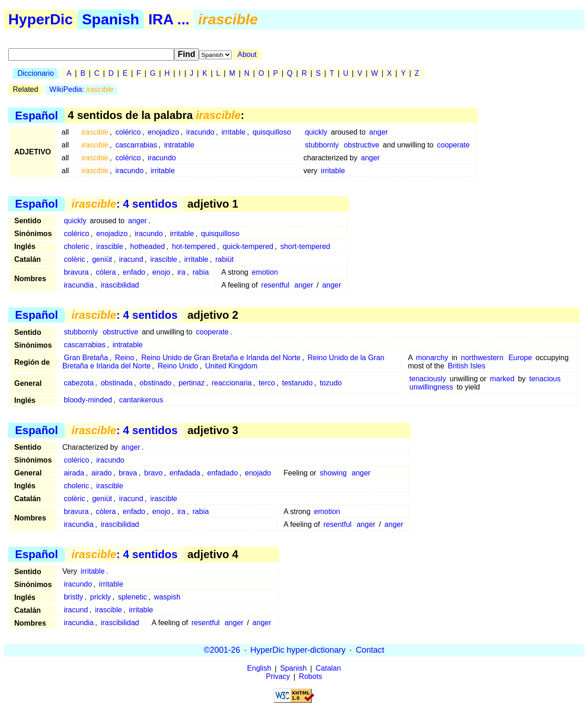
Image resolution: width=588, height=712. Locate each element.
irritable (233, 132)
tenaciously (428, 379)
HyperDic (41, 19)
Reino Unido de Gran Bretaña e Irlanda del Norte (221, 358)
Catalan (328, 669)
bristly (73, 597)
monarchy (432, 358)
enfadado (223, 473)
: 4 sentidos (125, 204)
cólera (106, 272)
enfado (134, 272)
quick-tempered (248, 246)
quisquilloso (272, 132)
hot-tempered (194, 246)
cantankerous (141, 400)
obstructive (361, 145)
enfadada (185, 473)
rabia (201, 272)
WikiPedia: (82, 89)
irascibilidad (120, 285)
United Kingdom (232, 366)
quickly (316, 132)
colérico (128, 132)
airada (74, 473)
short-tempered (305, 246)
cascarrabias (136, 145)
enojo (161, 272)
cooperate (453, 145)
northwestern (482, 358)
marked (502, 379)
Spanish (111, 19)
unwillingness (431, 387)
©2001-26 (222, 650)
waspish (167, 597)
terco (267, 383)
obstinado (155, 383)
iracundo (200, 132)
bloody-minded (88, 400)
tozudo (331, 383)
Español (37, 115)
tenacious (545, 379)
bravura (76, 272)
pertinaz (191, 383)
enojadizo (164, 132)
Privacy (278, 677)
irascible (110, 246)
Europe (520, 358)
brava (128, 473)
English (259, 669)
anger (378, 132)
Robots (311, 677)
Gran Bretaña (86, 358)
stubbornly (322, 145)
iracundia (79, 285)
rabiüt (225, 259)
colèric (74, 259)
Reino (124, 358)
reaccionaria (232, 383)
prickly (100, 597)
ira (181, 272)
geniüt (102, 259)
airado (102, 473)
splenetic (133, 597)
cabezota (79, 383)
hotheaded (147, 246)
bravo (153, 473)
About (247, 54)
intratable (179, 145)
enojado (258, 473)
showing (333, 473)
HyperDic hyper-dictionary (298, 650)
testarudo (297, 383)
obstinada (116, 383)
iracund (131, 259)
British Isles (467, 366)
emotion (265, 272)
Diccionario (36, 73)
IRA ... (169, 19)
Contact (370, 650)
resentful (275, 285)
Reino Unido (178, 366)
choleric (76, 246)
